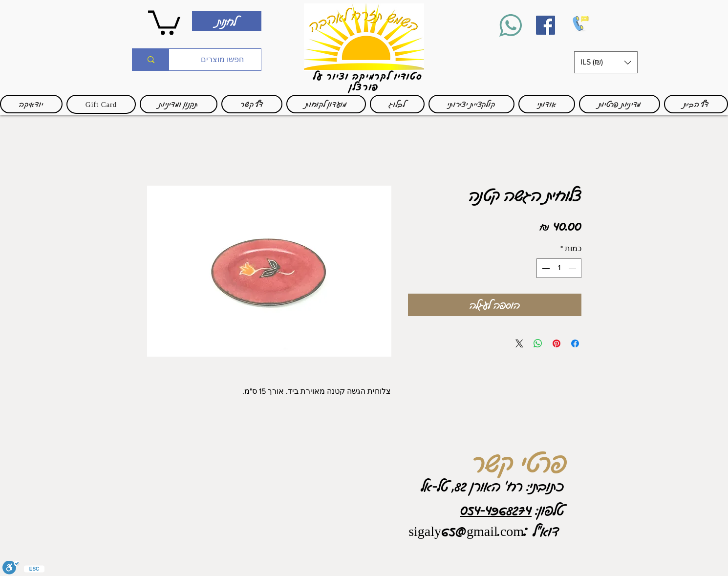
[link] (164, 21)
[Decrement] (573, 268)
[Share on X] (519, 343)
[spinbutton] (559, 268)
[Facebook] (546, 25)
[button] (606, 62)
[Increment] (545, 268)
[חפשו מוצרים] (222, 60)
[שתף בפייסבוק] (575, 343)
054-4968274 (496, 510)
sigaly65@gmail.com (466, 531)
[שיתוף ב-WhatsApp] (538, 343)
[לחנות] (227, 21)
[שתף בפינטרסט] (557, 343)
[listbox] (606, 62)
